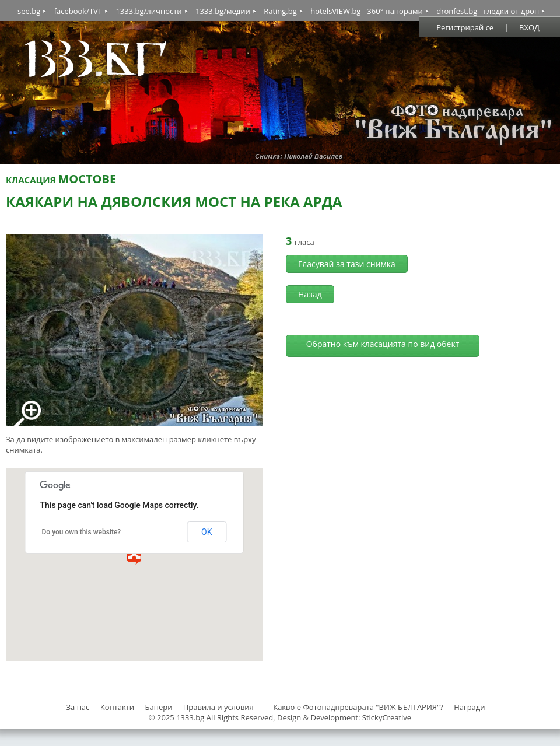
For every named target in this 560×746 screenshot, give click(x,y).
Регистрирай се (465, 27)
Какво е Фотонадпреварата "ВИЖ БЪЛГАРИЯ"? (358, 707)
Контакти (117, 707)
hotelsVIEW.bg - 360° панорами (367, 11)
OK (206, 532)
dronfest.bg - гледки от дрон (488, 11)
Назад (310, 294)
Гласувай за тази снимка (347, 264)
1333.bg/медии (223, 11)
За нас (78, 707)
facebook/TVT (78, 11)
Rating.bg (280, 11)
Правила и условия (218, 707)
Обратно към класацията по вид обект (383, 344)
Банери (160, 707)
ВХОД (529, 27)
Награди (469, 707)
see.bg (29, 11)
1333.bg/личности (148, 11)
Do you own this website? (82, 532)
